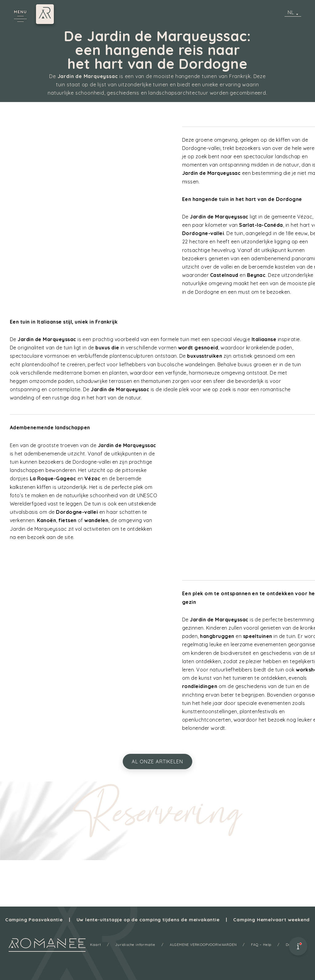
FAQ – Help (261, 945)
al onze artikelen (157, 762)
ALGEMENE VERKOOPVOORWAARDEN (203, 945)
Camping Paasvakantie (34, 920)
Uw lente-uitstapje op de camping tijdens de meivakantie (148, 920)
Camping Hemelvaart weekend (271, 920)
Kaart (96, 945)
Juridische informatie (135, 945)
